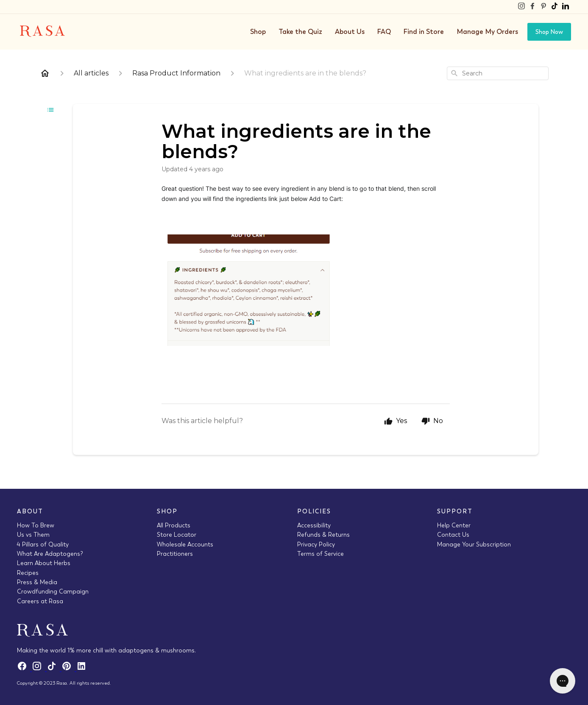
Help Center (454, 525)
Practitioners (175, 554)
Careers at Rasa (40, 601)
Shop (258, 32)
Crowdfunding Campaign (53, 591)
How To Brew (36, 525)
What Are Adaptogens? (50, 554)
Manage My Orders (487, 32)
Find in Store (424, 32)
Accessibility (314, 525)
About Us (350, 32)
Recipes (28, 573)
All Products (174, 525)
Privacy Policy (316, 544)
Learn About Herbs (44, 563)
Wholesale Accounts (185, 544)
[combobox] (498, 73)
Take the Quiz (300, 32)
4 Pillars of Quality (43, 544)
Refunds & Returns (323, 535)
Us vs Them (33, 535)
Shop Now (549, 32)
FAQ (384, 32)
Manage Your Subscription (474, 544)
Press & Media (37, 582)
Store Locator (177, 535)
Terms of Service (320, 554)
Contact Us (453, 535)
